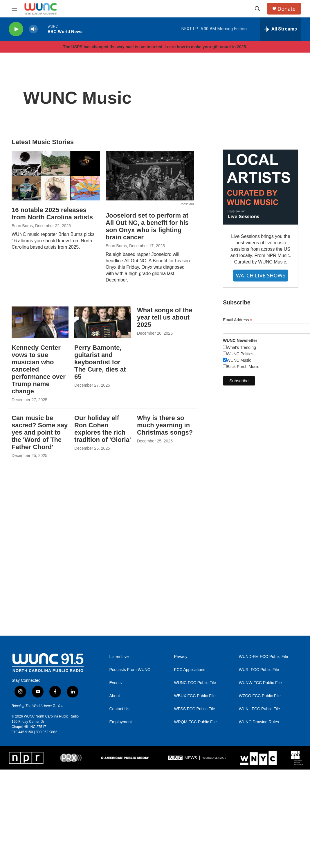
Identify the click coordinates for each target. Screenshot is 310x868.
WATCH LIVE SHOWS (261, 275)
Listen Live (119, 657)
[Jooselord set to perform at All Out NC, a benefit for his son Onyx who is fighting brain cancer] (150, 176)
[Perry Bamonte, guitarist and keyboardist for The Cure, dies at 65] (103, 322)
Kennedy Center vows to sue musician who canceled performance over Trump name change (39, 369)
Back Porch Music (243, 367)
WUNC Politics (240, 354)
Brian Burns (22, 226)
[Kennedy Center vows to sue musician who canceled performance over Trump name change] (40, 322)
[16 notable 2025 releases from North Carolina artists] (56, 176)
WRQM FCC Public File (195, 722)
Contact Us (119, 709)
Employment (120, 722)
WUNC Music (239, 360)
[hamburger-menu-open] (14, 9)
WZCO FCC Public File (260, 696)
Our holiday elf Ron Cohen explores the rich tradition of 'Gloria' (103, 429)
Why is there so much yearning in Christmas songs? (165, 425)
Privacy (181, 657)
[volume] (33, 29)
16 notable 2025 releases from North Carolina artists (52, 214)
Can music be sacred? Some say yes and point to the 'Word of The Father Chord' (40, 432)
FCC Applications (190, 670)
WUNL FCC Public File (259, 709)
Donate (286, 9)
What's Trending (241, 347)
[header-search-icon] (257, 9)
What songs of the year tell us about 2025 (165, 317)
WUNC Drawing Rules (259, 722)
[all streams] (281, 29)
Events (115, 683)
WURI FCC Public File (259, 670)
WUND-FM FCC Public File (264, 657)
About (115, 696)
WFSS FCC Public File (195, 709)
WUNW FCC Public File (260, 683)
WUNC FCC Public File (195, 683)
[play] (16, 29)
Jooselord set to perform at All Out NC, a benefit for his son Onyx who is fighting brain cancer (147, 226)
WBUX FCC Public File (195, 696)
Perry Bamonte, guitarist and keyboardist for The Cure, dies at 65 (100, 362)
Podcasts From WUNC (130, 670)
